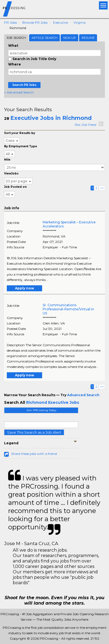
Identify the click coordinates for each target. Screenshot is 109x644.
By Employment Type (21, 146)
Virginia (80, 22)
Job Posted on (15, 187)
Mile (7, 160)
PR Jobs (10, 22)
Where (15, 64)
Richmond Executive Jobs (53, 402)
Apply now (24, 288)
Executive (60, 22)
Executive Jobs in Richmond (51, 118)
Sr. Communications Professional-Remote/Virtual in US (68, 309)
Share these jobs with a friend (34, 454)
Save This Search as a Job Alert (34, 432)
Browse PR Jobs (35, 22)
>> (102, 188)
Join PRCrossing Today (41, 410)
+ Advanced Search (19, 92)
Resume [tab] (88, 38)
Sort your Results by (20, 133)
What (13, 46)
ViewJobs (11, 173)
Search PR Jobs (24, 85)
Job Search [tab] (16, 38)
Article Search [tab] (44, 38)
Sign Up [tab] (69, 38)
